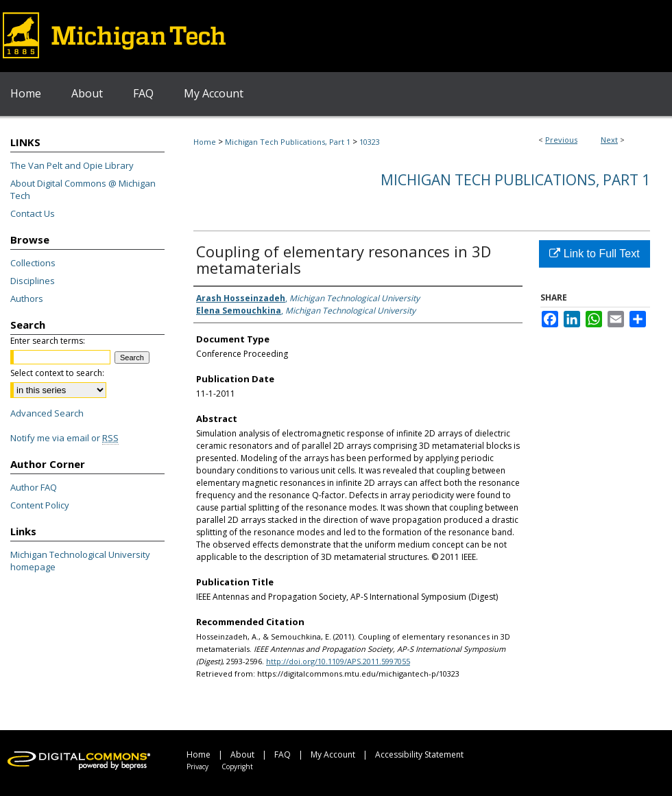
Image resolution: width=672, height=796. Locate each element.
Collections (33, 263)
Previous (561, 140)
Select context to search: (57, 373)
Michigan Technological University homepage (80, 561)
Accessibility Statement (419, 754)
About (242, 754)
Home (205, 142)
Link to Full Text (594, 254)
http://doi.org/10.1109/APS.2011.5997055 (338, 661)
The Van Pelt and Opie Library (72, 165)
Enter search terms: (48, 341)
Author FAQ (34, 487)
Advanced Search (47, 413)
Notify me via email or (64, 438)
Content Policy (40, 505)
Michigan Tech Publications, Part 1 (288, 142)
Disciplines (33, 281)
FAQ (283, 754)
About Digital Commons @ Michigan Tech (83, 189)
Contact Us (33, 213)
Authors (27, 298)
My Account (333, 754)
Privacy (197, 766)
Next (609, 140)
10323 (370, 142)
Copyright (237, 766)
